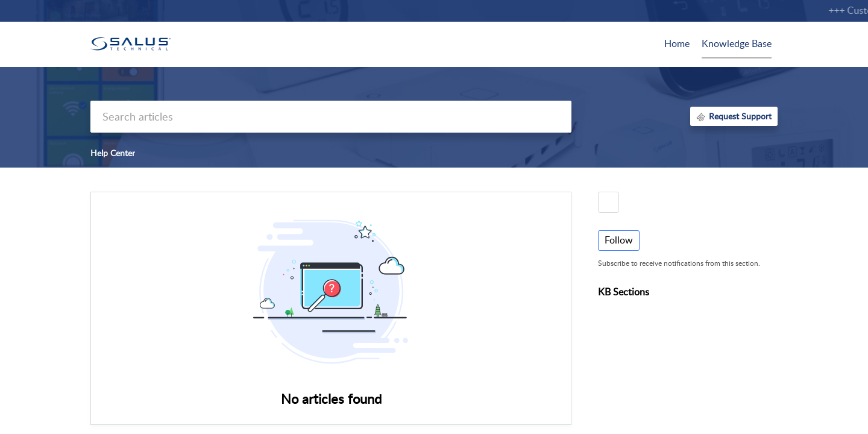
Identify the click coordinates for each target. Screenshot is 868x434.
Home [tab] (677, 43)
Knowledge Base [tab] (737, 43)
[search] (331, 117)
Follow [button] (619, 240)
